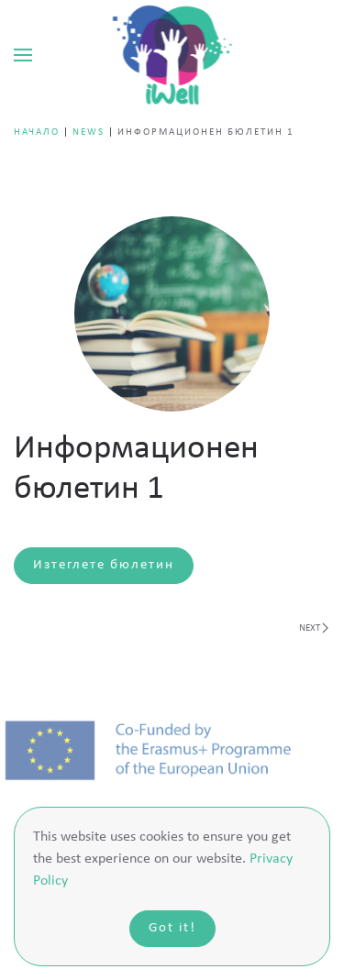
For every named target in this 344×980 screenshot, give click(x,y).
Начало (37, 132)
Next (314, 628)
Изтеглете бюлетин (104, 565)
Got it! (172, 928)
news (89, 132)
